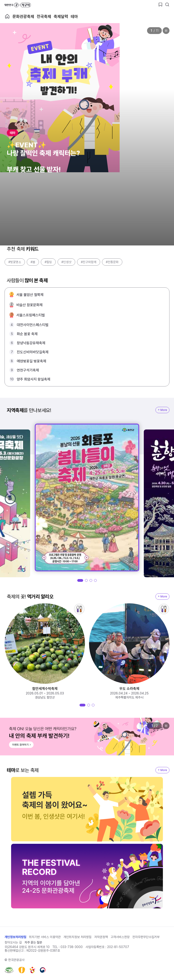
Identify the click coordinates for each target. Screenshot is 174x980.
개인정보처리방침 (15, 937)
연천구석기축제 (28, 370)
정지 (166, 31)
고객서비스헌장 (120, 937)
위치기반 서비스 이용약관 (45, 937)
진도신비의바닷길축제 (33, 352)
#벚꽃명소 (15, 262)
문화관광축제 (23, 16)
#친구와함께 (89, 262)
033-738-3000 (72, 947)
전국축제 (44, 16)
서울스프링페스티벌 (31, 315)
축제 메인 (7, 16)
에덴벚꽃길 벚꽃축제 (31, 361)
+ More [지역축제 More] (162, 410)
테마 (74, 16)
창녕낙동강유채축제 (31, 343)
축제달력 (61, 16)
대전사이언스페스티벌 (33, 325)
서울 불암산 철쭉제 (30, 295)
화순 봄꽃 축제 (27, 334)
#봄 (33, 262)
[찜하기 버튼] (160, 5)
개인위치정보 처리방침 (77, 937)
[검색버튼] (167, 5)
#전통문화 (112, 262)
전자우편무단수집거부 (146, 937)
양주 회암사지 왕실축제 (34, 379)
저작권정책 (101, 937)
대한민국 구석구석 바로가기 (18, 5)
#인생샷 (66, 262)
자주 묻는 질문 (33, 942)
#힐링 (48, 262)
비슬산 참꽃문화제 (29, 305)
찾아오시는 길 (13, 942)
